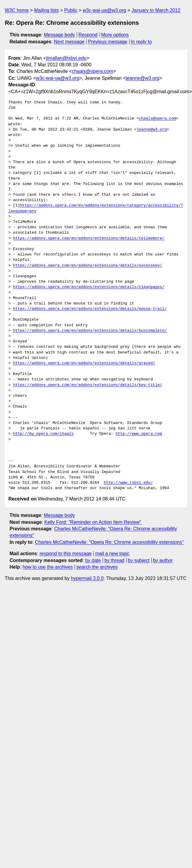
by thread (115, 560)
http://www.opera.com (139, 434)
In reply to (141, 42)
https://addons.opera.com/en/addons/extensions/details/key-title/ (88, 385)
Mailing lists (46, 10)
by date (93, 560)
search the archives (97, 567)
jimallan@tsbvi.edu (66, 58)
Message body (59, 35)
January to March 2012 (156, 10)
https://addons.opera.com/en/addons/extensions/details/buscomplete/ (90, 331)
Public (71, 10)
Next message (69, 42)
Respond (88, 35)
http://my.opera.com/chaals (43, 434)
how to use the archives (48, 567)
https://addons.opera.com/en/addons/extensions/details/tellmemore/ (89, 238)
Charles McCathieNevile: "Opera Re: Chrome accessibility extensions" (109, 542)
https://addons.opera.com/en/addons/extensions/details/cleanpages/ (89, 287)
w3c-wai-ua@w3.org (104, 10)
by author (163, 560)
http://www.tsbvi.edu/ (128, 483)
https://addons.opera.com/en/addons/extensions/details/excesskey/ (88, 266)
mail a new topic (112, 554)
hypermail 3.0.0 (87, 578)
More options (115, 35)
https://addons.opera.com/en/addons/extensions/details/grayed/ (84, 363)
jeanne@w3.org (142, 78)
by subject (139, 560)
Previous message (108, 42)
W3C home (17, 10)
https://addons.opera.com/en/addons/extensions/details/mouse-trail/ (90, 309)
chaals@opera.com (93, 71)
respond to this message (65, 554)
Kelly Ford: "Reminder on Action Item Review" (93, 522)
